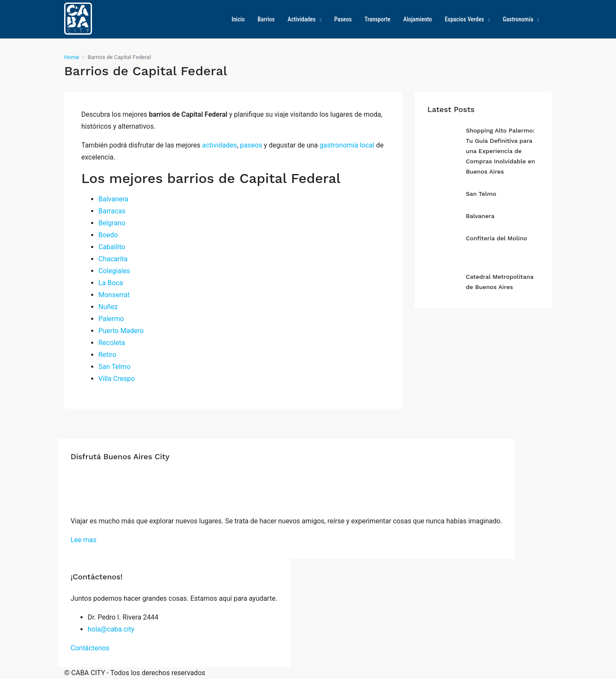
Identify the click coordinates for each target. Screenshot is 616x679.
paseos (251, 145)
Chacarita (113, 259)
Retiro (107, 355)
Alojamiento (418, 19)
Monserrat (114, 295)
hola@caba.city (111, 629)
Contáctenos (90, 648)
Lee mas (84, 540)
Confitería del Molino (496, 238)
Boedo (108, 235)
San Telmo (114, 367)
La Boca (111, 283)
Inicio (238, 19)
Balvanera (113, 199)
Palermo (111, 319)
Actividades (301, 19)
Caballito (112, 247)
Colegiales (114, 271)
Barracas (112, 211)
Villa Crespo (117, 379)
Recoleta (112, 343)
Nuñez (108, 307)
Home (72, 57)
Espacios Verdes (465, 19)
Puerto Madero (121, 331)
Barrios (266, 19)
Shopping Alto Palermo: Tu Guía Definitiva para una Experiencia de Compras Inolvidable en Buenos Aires (500, 151)
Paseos (343, 19)
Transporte (378, 19)
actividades (220, 145)
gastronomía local (347, 145)
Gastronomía (518, 19)
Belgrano (112, 223)
